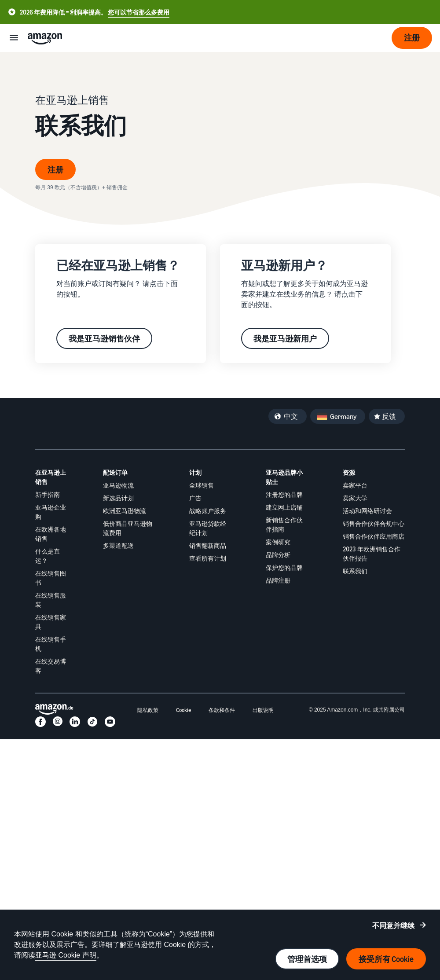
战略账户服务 (208, 511)
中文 (291, 416)
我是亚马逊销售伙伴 (104, 338)
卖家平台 (355, 485)
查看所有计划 (208, 558)
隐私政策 (148, 710)
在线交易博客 (51, 666)
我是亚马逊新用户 (285, 338)
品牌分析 (278, 555)
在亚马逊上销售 (51, 477)
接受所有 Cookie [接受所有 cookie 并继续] (386, 959)
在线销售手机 (51, 644)
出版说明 (263, 710)
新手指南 (48, 494)
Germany (343, 416)
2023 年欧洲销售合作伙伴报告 (372, 554)
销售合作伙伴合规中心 (374, 523)
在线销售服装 (51, 600)
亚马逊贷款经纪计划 (208, 528)
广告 (195, 498)
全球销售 (202, 485)
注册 (55, 169)
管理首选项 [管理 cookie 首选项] (307, 959)
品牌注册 (278, 580)
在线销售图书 (51, 578)
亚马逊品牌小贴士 (284, 477)
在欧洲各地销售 (51, 534)
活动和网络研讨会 (367, 511)
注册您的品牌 (284, 494)
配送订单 (115, 472)
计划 (195, 472)
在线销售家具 (51, 622)
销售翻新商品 (208, 545)
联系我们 (355, 571)
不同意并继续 (393, 925)
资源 (349, 472)
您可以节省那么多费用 (139, 12)
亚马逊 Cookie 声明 (66, 955)
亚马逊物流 (118, 485)
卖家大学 (355, 498)
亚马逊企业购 (51, 512)
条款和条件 (222, 710)
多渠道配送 (118, 545)
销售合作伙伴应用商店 (374, 536)
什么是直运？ (48, 556)
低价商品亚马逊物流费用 (128, 528)
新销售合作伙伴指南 (284, 525)
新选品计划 (118, 498)
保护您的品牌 (284, 567)
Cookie (183, 710)
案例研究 (278, 542)
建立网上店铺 (284, 507)
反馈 (389, 416)
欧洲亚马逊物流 (125, 511)
